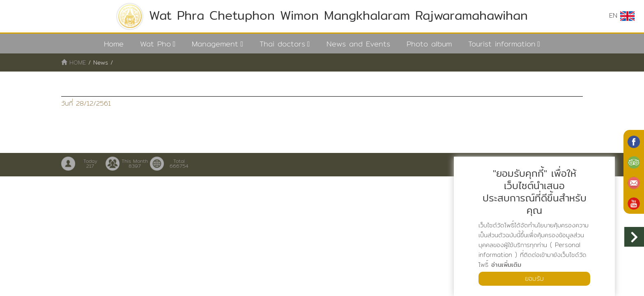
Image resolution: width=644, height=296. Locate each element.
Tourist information (502, 44)
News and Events (358, 44)
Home (114, 44)
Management (215, 44)
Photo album (429, 44)
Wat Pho (155, 44)
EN (622, 16)
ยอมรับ (534, 279)
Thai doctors (282, 44)
